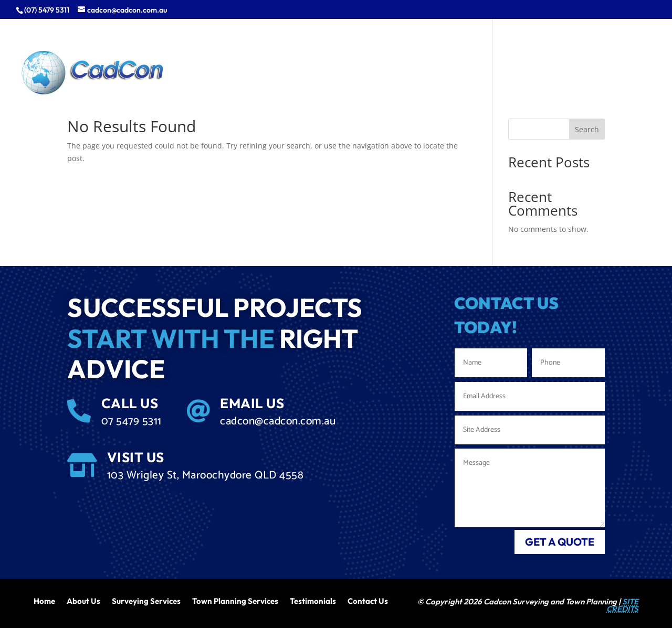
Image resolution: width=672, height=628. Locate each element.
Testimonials (313, 600)
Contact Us (368, 600)
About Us (83, 600)
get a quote (560, 542)
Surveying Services (146, 600)
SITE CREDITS (622, 605)
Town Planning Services (235, 600)
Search (587, 129)
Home (44, 600)
